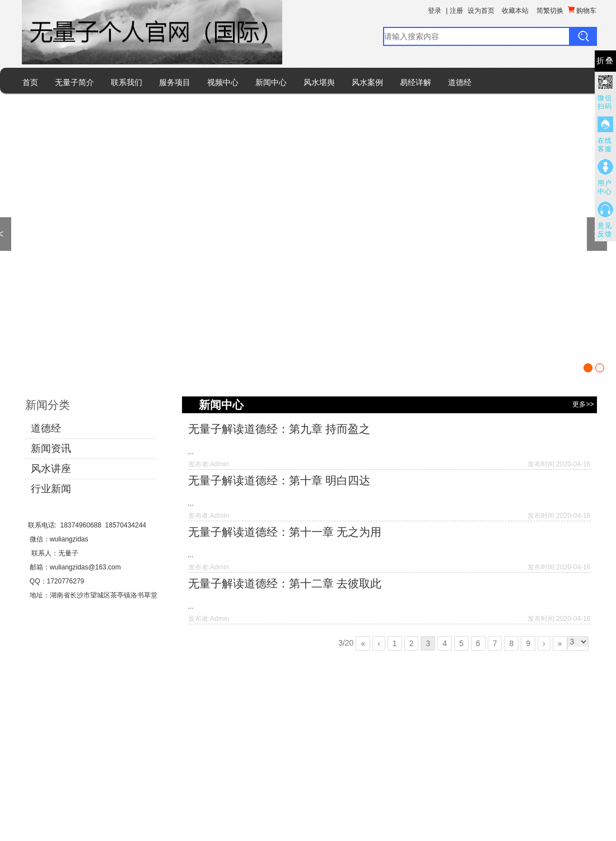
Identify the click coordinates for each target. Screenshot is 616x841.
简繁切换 (550, 11)
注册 (456, 11)
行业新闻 (51, 489)
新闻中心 (271, 82)
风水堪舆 (319, 82)
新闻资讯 (51, 448)
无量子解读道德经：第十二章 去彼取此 (285, 583)
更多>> (583, 404)
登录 (435, 11)
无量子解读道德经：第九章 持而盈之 (279, 429)
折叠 (605, 61)
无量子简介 (74, 82)
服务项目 (175, 82)
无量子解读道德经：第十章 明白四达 (279, 480)
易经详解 (416, 82)
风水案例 (367, 82)
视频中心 (223, 82)
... (191, 452)
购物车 (582, 10)
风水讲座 (51, 469)
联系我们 (127, 82)
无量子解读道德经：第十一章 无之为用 (285, 532)
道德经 (460, 82)
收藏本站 (515, 11)
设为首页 (481, 11)
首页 (30, 82)
